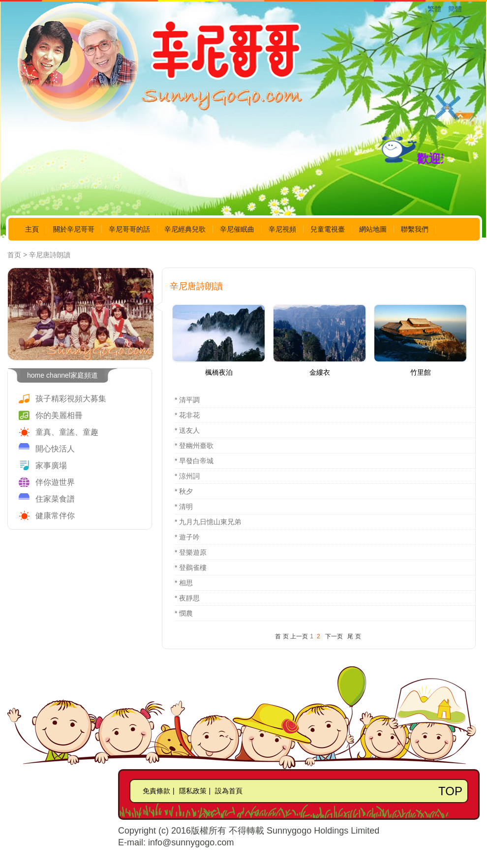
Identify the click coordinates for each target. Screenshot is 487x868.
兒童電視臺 (328, 229)
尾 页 (354, 636)
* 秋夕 (184, 491)
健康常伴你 (55, 516)
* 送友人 (187, 430)
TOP (450, 791)
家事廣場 (51, 465)
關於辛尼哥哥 (74, 229)
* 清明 (184, 507)
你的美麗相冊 (59, 415)
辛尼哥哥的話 (129, 229)
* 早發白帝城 (194, 461)
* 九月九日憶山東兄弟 (208, 522)
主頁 (32, 229)
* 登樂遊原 (191, 552)
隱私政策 (193, 791)
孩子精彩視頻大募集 (71, 399)
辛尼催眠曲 (237, 229)
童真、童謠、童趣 (67, 432)
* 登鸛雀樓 (191, 568)
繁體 (434, 9)
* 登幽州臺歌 (194, 446)
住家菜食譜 (55, 499)
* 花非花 (187, 415)
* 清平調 (187, 400)
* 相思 (184, 583)
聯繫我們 (415, 229)
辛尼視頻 (282, 229)
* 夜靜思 (187, 598)
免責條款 (156, 791)
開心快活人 (55, 449)
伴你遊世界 (55, 482)
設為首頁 (229, 791)
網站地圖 (373, 229)
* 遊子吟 (187, 537)
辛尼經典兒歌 (185, 229)
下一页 (334, 636)
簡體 (455, 9)
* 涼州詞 (187, 476)
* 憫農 (184, 613)
